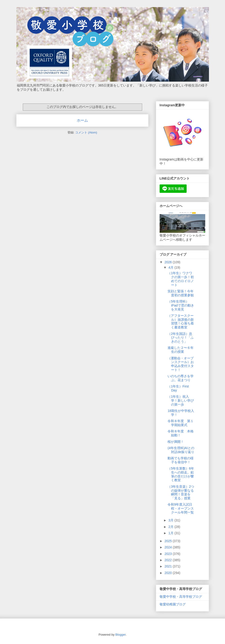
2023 (169, 554)
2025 (169, 541)
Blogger (121, 635)
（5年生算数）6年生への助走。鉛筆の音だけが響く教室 (181, 474)
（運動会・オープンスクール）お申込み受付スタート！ (181, 364)
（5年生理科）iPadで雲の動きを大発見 (181, 305)
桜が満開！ (176, 442)
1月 (171, 533)
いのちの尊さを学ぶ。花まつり (181, 378)
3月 (171, 520)
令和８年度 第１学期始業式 (181, 423)
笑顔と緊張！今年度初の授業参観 (181, 293)
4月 (171, 267)
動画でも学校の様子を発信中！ (181, 460)
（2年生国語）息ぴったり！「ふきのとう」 (181, 338)
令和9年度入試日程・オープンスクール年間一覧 (181, 508)
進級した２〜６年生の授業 (181, 350)
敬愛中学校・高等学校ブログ (181, 597)
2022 (169, 560)
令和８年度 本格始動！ (181, 433)
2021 (169, 566)
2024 (169, 547)
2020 (169, 573)
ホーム (82, 120)
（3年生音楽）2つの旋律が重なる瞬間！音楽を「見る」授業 (181, 492)
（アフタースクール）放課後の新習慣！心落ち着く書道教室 (181, 321)
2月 (171, 527)
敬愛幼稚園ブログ (173, 604)
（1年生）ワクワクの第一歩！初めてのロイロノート (181, 279)
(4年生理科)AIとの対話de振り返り (181, 450)
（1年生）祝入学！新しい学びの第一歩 (181, 400)
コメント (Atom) (86, 132)
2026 (169, 262)
